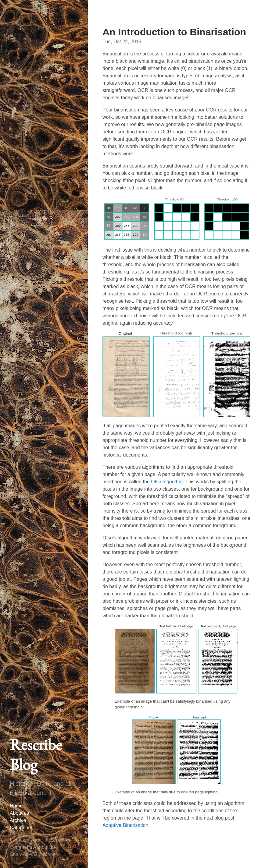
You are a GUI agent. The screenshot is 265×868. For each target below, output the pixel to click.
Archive (18, 820)
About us (19, 813)
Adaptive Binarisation (125, 825)
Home (16, 806)
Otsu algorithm (167, 482)
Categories (21, 828)
